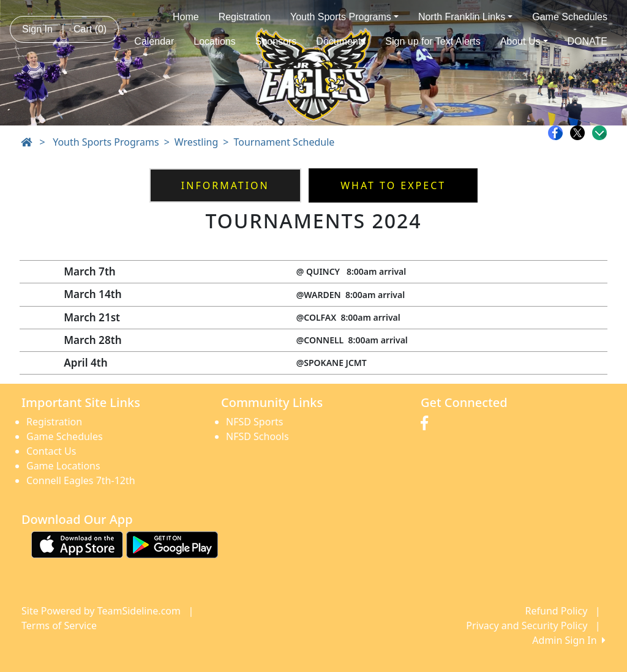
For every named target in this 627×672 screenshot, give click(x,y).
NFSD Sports (254, 422)
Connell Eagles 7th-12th (81, 480)
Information (225, 185)
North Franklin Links (465, 17)
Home (186, 17)
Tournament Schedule (284, 142)
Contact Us (51, 451)
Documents (341, 41)
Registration (245, 17)
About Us (524, 41)
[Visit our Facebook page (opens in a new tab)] (427, 424)
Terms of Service (59, 625)
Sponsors (276, 41)
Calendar (154, 41)
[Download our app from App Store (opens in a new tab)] (77, 544)
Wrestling (196, 142)
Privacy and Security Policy (527, 625)
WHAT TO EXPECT (393, 185)
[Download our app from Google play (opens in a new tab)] (172, 544)
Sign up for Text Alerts (433, 41)
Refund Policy (557, 611)
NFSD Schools (257, 436)
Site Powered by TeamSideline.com (101, 611)
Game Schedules (570, 17)
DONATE (588, 41)
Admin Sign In (569, 640)
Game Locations (63, 466)
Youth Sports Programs (344, 17)
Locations (215, 41)
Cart (90, 29)
